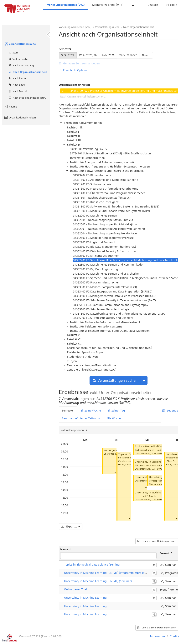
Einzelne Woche (91, 410)
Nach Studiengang (21, 65)
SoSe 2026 (108, 55)
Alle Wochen (114, 418)
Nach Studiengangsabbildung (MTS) (29, 98)
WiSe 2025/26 (88, 55)
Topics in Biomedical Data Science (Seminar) (93, 564)
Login (171, 5)
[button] (115, 472)
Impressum (157, 636)
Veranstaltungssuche (20, 44)
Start (13, 52)
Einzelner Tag (116, 410)
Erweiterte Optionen (74, 70)
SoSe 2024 (68, 55)
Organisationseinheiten (20, 117)
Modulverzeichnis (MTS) (108, 5)
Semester (65, 49)
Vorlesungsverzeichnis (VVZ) (66, 5)
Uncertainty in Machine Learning (85, 598)
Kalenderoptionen (73, 430)
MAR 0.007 (157, 453)
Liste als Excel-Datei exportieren (157, 541)
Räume (10, 107)
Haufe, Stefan (125, 464)
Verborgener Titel (114, 450)
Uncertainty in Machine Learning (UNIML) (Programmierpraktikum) (108, 573)
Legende (170, 410)
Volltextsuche (18, 59)
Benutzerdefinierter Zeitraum (81, 418)
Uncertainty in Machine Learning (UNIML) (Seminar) (98, 581)
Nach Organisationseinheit (28, 72)
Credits (174, 636)
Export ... (71, 526)
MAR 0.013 (157, 469)
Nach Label (17, 85)
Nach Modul (17, 91)
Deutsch (153, 5)
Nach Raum (17, 78)
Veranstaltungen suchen (115, 380)
